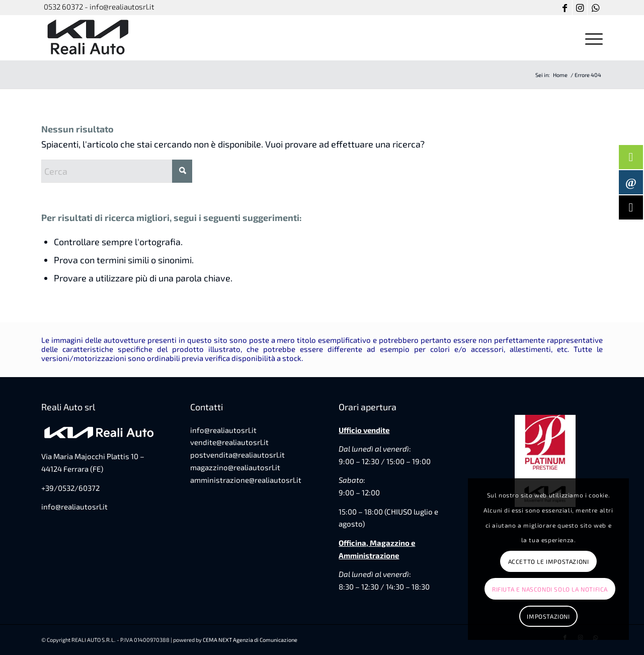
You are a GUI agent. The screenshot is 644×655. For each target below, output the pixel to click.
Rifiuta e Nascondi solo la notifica (550, 589)
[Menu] (591, 38)
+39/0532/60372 (70, 488)
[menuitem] (591, 38)
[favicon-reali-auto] (89, 38)
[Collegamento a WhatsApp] (595, 8)
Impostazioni (548, 616)
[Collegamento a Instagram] (580, 8)
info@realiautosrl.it (74, 506)
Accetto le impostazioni (549, 561)
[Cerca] (117, 171)
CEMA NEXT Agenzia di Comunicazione (250, 640)
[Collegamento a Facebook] (565, 8)
